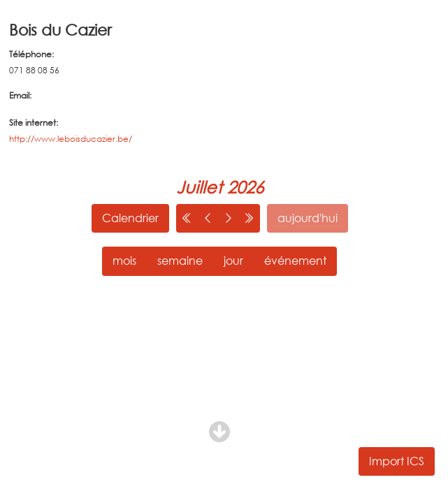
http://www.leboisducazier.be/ (71, 139)
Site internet (32, 123)
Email (19, 95)
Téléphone (30, 54)
